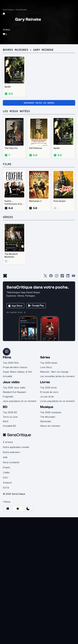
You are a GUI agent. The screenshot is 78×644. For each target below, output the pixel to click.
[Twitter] (45, 277)
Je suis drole (47, 397)
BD (5, 407)
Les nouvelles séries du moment (57, 376)
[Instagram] (57, 277)
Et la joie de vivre (49, 392)
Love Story (46, 367)
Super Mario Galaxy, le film (17, 372)
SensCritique (8, 10)
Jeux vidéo (11, 382)
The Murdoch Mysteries (11, 255)
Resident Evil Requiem (14, 392)
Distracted (45, 421)
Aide (5, 457)
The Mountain (48, 417)
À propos (8, 442)
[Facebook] (51, 277)
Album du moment (50, 426)
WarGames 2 (35, 201)
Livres (45, 382)
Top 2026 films (11, 363)
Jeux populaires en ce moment (19, 401)
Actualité (7, 376)
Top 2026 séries (49, 363)
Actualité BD (9, 426)
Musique (47, 407)
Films (7, 357)
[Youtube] (73, 277)
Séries (45, 357)
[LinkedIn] (68, 277)
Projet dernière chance (15, 367)
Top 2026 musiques (51, 412)
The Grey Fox (11, 148)
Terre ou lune (10, 417)
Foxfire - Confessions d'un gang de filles (13, 203)
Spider (8, 87)
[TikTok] (62, 277)
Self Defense (35, 148)
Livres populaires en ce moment (57, 401)
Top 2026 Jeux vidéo (14, 388)
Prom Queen (60, 201)
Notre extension (11, 452)
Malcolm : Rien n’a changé (54, 372)
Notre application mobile (16, 447)
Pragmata (8, 397)
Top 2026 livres (48, 388)
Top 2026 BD (10, 412)
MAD (6, 421)
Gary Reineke (21, 10)
